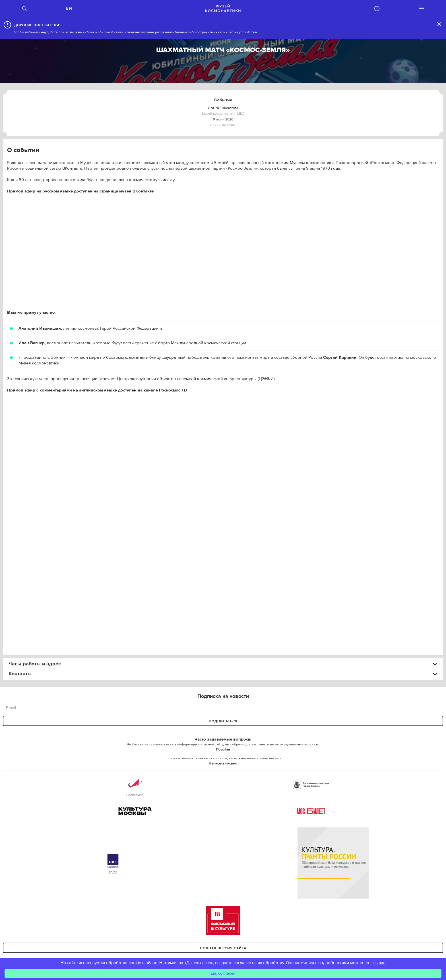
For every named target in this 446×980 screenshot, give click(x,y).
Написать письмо (223, 763)
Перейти (223, 749)
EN (69, 8)
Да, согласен (223, 973)
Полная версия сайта (223, 948)
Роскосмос (135, 787)
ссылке (378, 963)
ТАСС (113, 864)
